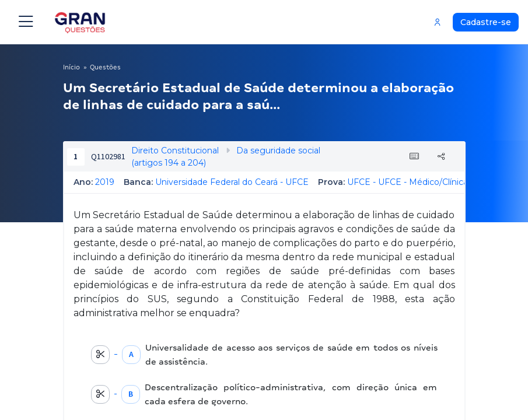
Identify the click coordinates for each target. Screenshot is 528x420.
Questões (105, 67)
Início (71, 67)
